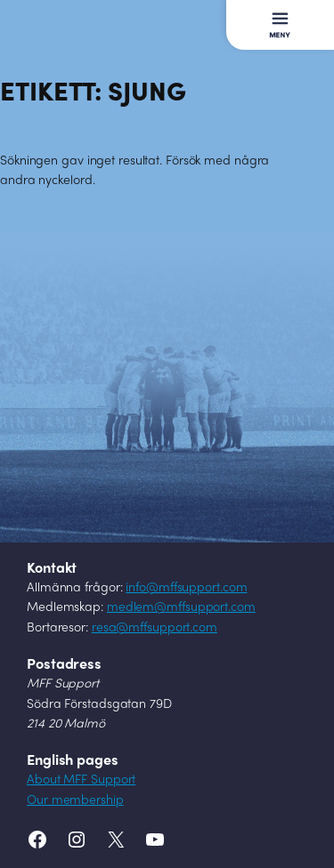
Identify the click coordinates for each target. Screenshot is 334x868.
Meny (267, 16)
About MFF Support (81, 780)
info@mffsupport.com (186, 588)
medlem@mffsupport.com (181, 608)
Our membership (75, 801)
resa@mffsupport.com (155, 628)
